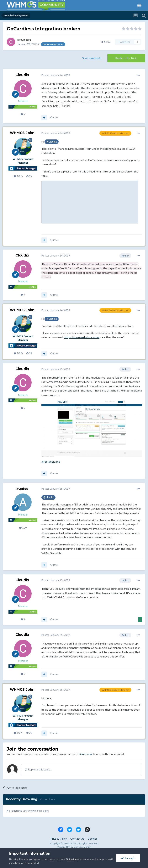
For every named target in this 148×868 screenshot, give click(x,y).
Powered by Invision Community (74, 847)
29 (29, 176)
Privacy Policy (59, 839)
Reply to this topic (126, 58)
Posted (56, 75)
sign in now (86, 754)
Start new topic (92, 58)
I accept (128, 858)
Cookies (93, 839)
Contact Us (77, 839)
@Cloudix (52, 142)
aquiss (22, 488)
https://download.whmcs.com (82, 337)
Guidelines (72, 859)
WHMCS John (22, 133)
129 (23, 528)
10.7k (18, 176)
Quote (54, 117)
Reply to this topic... (38, 769)
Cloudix (26, 40)
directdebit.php (51, 462)
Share (106, 42)
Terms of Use (56, 859)
